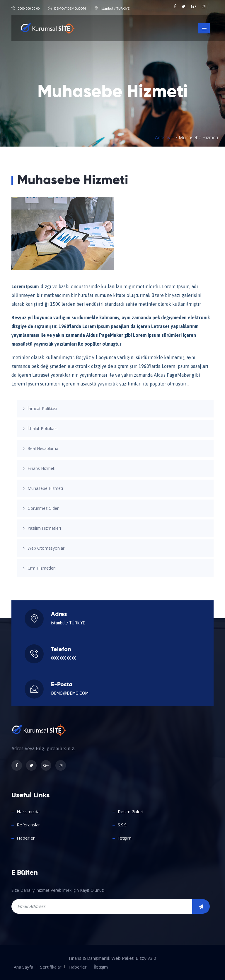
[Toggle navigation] (204, 28)
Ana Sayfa (23, 967)
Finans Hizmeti (41, 468)
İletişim (101, 967)
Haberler (26, 838)
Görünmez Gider (43, 508)
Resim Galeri (131, 811)
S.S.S (122, 825)
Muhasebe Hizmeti (45, 488)
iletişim (125, 838)
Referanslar (28, 825)
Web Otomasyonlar (46, 548)
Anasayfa (165, 137)
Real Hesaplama (43, 448)
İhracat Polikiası (42, 409)
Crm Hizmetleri (42, 568)
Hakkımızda (28, 811)
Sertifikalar (51, 967)
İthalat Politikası (42, 428)
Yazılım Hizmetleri (44, 528)
